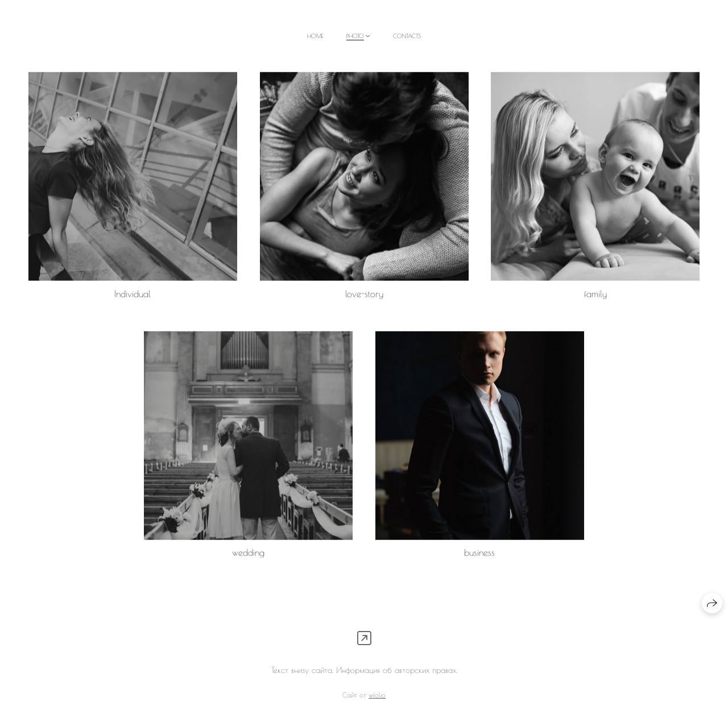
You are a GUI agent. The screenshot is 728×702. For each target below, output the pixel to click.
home (315, 36)
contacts (407, 36)
